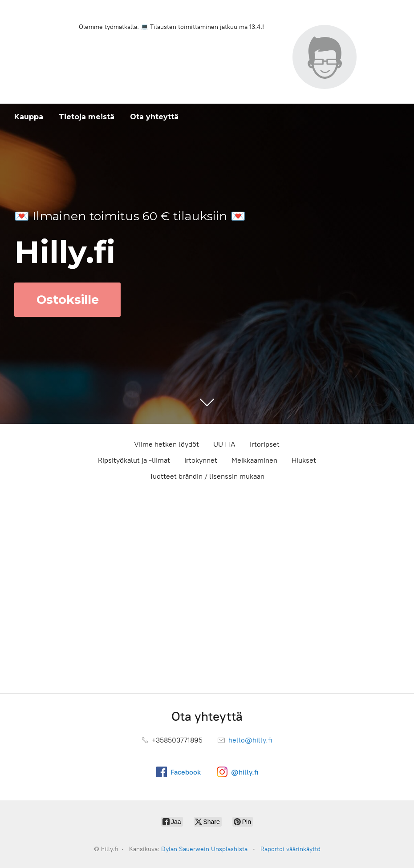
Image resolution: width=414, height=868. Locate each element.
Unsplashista (229, 849)
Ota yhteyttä (154, 117)
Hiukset (304, 460)
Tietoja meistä (87, 117)
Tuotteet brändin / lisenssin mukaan (207, 476)
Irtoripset (265, 444)
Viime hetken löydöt (166, 444)
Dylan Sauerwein (185, 849)
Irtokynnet (201, 460)
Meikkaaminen (254, 460)
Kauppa (29, 117)
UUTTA (224, 444)
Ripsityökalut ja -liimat (134, 460)
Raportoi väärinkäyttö (290, 849)
